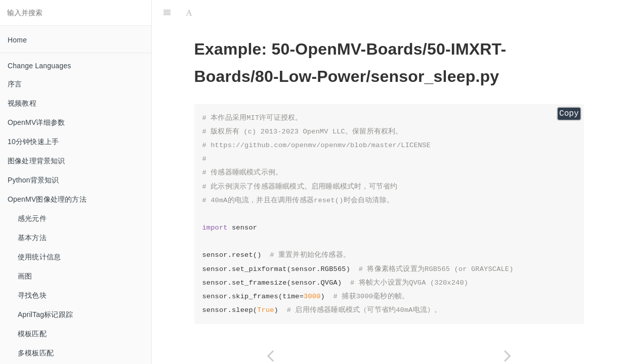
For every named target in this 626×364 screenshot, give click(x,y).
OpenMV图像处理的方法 (47, 199)
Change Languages (39, 66)
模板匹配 (32, 334)
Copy (569, 114)
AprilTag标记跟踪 (45, 314)
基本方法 (32, 238)
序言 (15, 84)
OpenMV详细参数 (36, 122)
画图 (25, 276)
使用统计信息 (39, 257)
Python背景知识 (33, 180)
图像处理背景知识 (36, 161)
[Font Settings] (189, 13)
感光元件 (32, 218)
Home (17, 40)
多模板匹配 (36, 353)
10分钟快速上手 (33, 142)
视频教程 (22, 103)
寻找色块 (32, 295)
